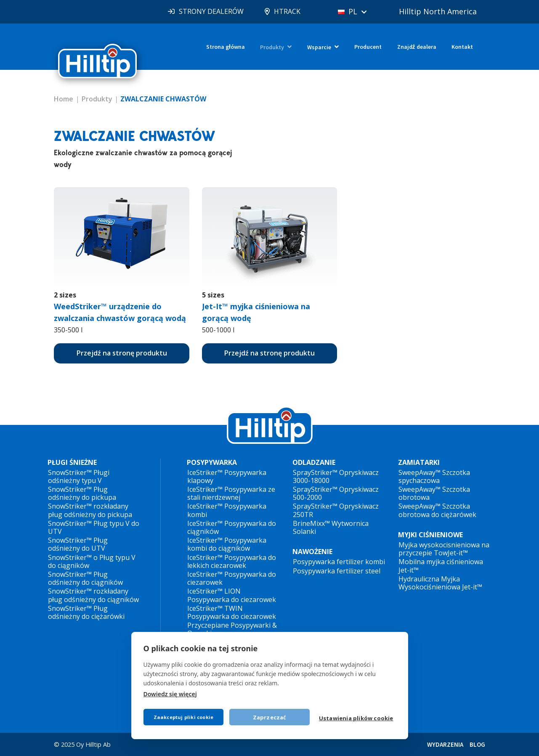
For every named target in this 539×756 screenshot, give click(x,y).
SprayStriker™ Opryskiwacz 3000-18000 (336, 476)
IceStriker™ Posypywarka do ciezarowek (232, 578)
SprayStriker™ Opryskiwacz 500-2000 (336, 493)
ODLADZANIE (314, 463)
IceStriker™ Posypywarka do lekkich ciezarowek (232, 561)
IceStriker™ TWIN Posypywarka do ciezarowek (232, 612)
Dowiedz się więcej (170, 694)
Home (64, 99)
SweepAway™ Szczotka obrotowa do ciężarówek (437, 510)
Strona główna (226, 47)
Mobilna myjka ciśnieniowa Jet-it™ (441, 566)
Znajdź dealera (417, 47)
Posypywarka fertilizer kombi (339, 562)
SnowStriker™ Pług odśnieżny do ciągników (85, 578)
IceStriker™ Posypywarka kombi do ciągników (227, 544)
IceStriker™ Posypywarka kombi (227, 510)
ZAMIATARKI (419, 463)
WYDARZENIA (445, 744)
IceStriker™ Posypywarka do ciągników (232, 527)
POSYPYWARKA (212, 463)
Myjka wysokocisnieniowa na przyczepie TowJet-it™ (444, 549)
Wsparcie (319, 47)
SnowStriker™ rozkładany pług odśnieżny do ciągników (93, 595)
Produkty (272, 47)
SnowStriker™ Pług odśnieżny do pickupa (82, 493)
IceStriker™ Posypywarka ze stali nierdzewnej (231, 493)
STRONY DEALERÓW (211, 11)
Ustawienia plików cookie (356, 718)
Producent (368, 47)
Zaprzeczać (270, 717)
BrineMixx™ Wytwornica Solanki (331, 527)
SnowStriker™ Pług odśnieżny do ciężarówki (86, 612)
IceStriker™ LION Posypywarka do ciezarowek (232, 595)
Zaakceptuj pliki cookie (184, 717)
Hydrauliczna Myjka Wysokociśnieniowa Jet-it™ (440, 583)
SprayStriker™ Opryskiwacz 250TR (336, 510)
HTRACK (287, 11)
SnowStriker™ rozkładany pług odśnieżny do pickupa (90, 510)
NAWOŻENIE (312, 552)
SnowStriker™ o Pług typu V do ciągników (92, 561)
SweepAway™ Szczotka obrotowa (434, 493)
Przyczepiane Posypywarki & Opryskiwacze (232, 629)
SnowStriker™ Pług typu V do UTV (94, 527)
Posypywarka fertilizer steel (337, 571)
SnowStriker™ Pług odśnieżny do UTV (78, 544)
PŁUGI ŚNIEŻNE (72, 463)
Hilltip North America (438, 11)
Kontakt (462, 47)
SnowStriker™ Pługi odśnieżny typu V (79, 476)
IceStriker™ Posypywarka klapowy (227, 476)
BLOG (477, 744)
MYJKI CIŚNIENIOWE (430, 535)
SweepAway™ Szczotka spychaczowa (434, 476)
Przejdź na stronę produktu (122, 353)
